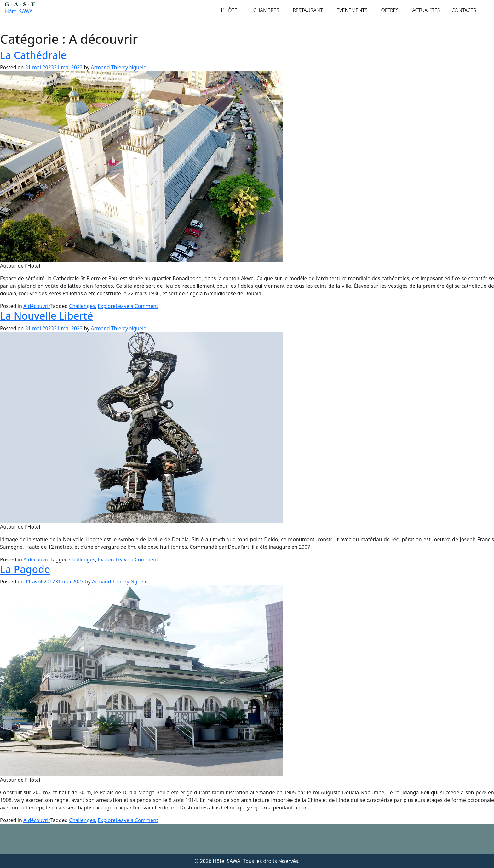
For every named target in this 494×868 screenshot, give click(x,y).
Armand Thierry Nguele (118, 67)
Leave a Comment (137, 306)
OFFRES (390, 10)
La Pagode (25, 569)
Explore (106, 306)
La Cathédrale (33, 55)
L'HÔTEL (230, 10)
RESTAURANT (308, 10)
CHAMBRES (266, 10)
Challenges (82, 306)
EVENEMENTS (352, 10)
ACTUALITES (426, 10)
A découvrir (37, 306)
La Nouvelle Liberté (46, 316)
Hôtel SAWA (19, 11)
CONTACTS (464, 10)
